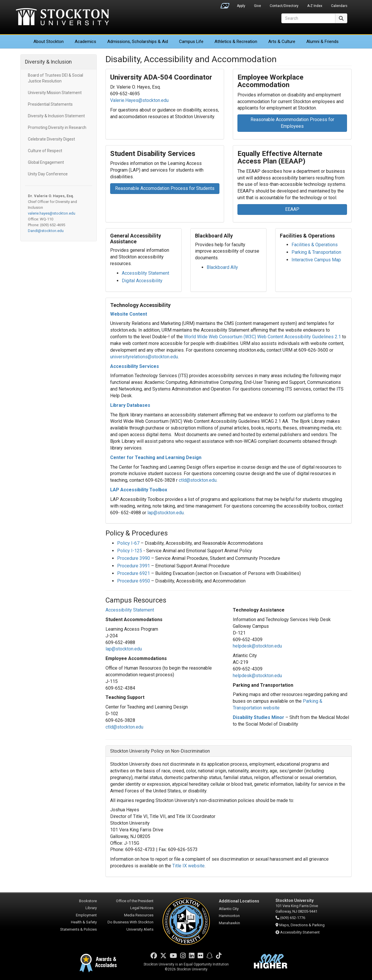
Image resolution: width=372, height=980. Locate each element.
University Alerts (140, 929)
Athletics (236, 42)
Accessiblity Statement (145, 273)
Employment (86, 915)
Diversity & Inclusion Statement (56, 116)
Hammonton (229, 916)
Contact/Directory (284, 6)
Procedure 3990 (134, 558)
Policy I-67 (128, 543)
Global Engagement (46, 162)
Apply (241, 6)
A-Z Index (315, 6)
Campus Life (191, 42)
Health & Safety (84, 922)
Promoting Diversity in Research (57, 127)
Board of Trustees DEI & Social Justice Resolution (56, 78)
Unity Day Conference (48, 174)
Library (91, 908)
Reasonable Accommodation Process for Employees (292, 123)
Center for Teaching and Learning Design (156, 457)
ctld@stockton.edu (198, 480)
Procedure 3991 (134, 566)
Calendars (339, 6)
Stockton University (62, 17)
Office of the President (135, 901)
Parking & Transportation (316, 252)
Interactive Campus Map (316, 260)
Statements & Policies (78, 929)
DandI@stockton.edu (46, 231)
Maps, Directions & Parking (302, 925)
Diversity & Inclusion (48, 62)
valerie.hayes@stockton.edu (52, 213)
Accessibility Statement (300, 932)
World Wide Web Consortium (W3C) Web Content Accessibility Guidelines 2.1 (262, 337)
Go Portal (225, 4)
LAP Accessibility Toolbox (139, 490)
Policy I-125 (130, 551)
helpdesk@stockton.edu (257, 646)
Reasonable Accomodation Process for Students (165, 188)
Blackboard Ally (222, 267)
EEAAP (292, 209)
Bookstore (88, 901)
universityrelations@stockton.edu (144, 357)
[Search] (308, 18)
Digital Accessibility (142, 281)
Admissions (138, 42)
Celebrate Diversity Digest (51, 139)
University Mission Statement (55, 93)
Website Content (129, 314)
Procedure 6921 (134, 573)
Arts (282, 42)
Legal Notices (142, 908)
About (49, 42)
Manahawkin (229, 923)
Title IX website (188, 866)
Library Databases (130, 405)
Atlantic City (229, 909)
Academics (85, 42)
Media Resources (139, 915)
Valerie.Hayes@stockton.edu (139, 100)
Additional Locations (239, 901)
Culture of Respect (45, 151)
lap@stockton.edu (166, 513)
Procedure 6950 (134, 581)
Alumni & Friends (322, 42)
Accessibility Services (135, 366)
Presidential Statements (50, 104)
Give (257, 6)
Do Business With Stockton (130, 922)
